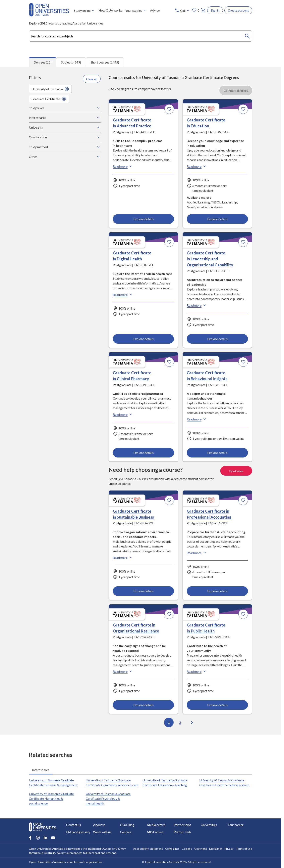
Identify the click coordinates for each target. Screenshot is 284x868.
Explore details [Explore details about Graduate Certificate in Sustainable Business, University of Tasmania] (143, 591)
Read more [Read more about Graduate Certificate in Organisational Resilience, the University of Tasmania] (123, 671)
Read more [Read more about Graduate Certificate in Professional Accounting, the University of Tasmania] (197, 553)
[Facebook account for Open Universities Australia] (30, 838)
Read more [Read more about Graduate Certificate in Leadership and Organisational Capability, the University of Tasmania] (197, 305)
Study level (65, 108)
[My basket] (203, 10)
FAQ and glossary (78, 832)
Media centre (156, 825)
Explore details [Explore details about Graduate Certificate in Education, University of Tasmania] (217, 219)
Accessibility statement (148, 849)
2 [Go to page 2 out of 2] (180, 722)
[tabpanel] (141, 401)
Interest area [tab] (41, 770)
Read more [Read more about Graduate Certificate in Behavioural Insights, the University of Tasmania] (197, 419)
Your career (235, 825)
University (65, 127)
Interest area (65, 118)
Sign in (215, 10)
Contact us (74, 825)
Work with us (102, 832)
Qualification (65, 137)
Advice (155, 10)
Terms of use (244, 849)
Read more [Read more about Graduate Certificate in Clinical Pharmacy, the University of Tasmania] (123, 414)
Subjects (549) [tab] (71, 62)
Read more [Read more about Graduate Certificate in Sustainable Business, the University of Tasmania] (123, 557)
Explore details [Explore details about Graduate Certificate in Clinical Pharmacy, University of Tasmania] (143, 453)
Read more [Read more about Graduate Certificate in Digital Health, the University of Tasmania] (123, 294)
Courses (126, 832)
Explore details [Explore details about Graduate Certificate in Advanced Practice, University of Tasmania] (143, 219)
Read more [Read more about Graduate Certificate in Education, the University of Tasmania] (197, 166)
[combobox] (141, 36)
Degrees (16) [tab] (43, 62)
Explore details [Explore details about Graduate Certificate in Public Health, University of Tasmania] (217, 705)
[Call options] (182, 10)
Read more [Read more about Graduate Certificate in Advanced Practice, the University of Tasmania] (123, 166)
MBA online (155, 832)
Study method (65, 147)
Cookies (187, 849)
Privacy (229, 849)
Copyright (201, 849)
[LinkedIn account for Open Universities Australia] (45, 838)
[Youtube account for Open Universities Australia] (53, 838)
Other (65, 157)
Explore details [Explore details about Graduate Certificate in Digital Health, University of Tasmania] (143, 339)
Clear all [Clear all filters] (92, 79)
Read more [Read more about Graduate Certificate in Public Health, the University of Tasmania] (197, 671)
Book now (236, 471)
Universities (209, 825)
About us (99, 825)
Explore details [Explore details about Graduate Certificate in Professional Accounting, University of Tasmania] (217, 591)
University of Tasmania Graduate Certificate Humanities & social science (51, 798)
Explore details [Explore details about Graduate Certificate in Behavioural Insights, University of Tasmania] (217, 453)
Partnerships (182, 825)
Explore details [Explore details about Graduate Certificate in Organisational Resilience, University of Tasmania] (143, 705)
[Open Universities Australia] (49, 15)
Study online (85, 10)
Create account (238, 10)
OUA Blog (127, 825)
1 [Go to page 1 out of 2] (169, 722)
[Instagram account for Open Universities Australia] (38, 838)
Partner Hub (182, 832)
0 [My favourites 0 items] (196, 10)
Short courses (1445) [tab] (105, 62)
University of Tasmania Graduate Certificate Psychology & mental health (108, 798)
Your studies (136, 10)
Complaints (172, 849)
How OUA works (110, 10)
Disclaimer (216, 849)
